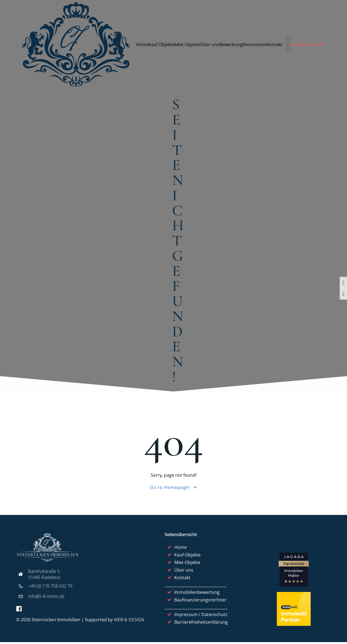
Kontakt (274, 45)
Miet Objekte (188, 45)
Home (143, 45)
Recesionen (255, 45)
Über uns (210, 45)
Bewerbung (231, 45)
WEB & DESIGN (129, 621)
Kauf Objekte (162, 45)
